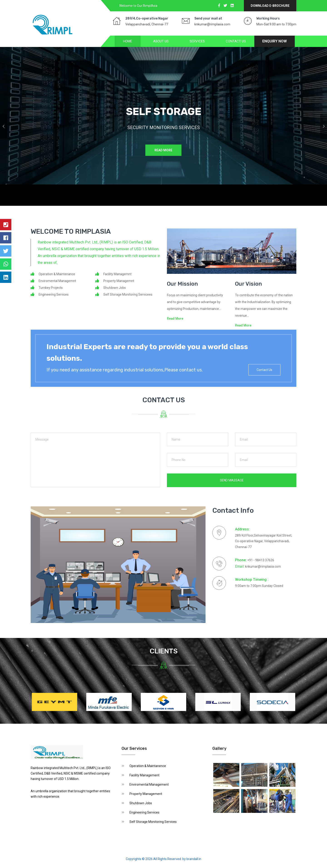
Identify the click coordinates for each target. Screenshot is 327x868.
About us (161, 41)
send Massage (232, 480)
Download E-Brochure (270, 6)
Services (197, 41)
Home (128, 41)
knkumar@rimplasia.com (212, 24)
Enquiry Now (275, 41)
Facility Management (144, 775)
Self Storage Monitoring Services (153, 822)
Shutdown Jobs (141, 803)
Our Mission (182, 284)
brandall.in (194, 859)
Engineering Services (144, 812)
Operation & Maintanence (148, 766)
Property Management (146, 794)
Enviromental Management (149, 785)
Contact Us (236, 41)
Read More (163, 151)
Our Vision (248, 284)
